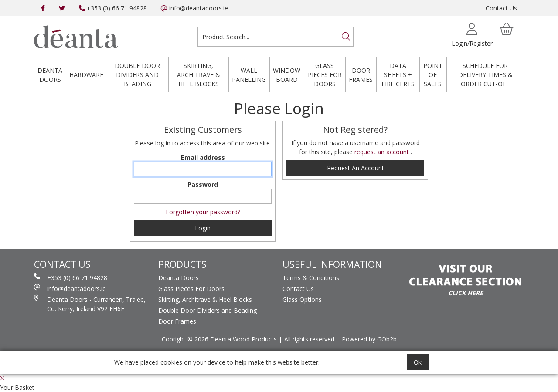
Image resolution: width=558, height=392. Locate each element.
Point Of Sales (433, 75)
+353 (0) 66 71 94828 (113, 8)
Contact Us (501, 8)
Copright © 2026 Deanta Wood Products (219, 339)
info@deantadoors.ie (194, 8)
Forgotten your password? (203, 212)
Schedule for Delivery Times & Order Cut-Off (485, 75)
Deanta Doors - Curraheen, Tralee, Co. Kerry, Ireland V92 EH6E (90, 304)
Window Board (287, 75)
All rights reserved (309, 339)
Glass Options (302, 299)
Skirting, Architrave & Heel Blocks (199, 75)
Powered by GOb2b (369, 339)
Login (203, 228)
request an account (383, 152)
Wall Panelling (249, 75)
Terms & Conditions (311, 278)
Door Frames (361, 75)
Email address (203, 157)
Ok (418, 362)
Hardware (86, 75)
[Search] (346, 37)
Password (203, 184)
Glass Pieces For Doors (325, 75)
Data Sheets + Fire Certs (398, 75)
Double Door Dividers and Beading (137, 75)
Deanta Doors (50, 75)
